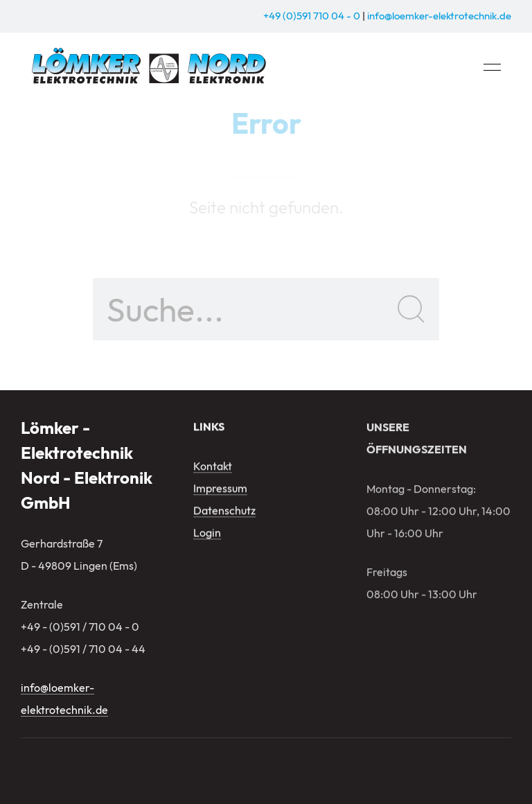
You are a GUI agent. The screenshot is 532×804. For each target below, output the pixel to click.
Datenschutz (224, 512)
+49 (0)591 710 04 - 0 (312, 16)
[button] (492, 68)
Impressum (220, 489)
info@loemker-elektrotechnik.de (439, 16)
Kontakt (213, 467)
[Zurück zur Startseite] (151, 68)
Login (207, 534)
